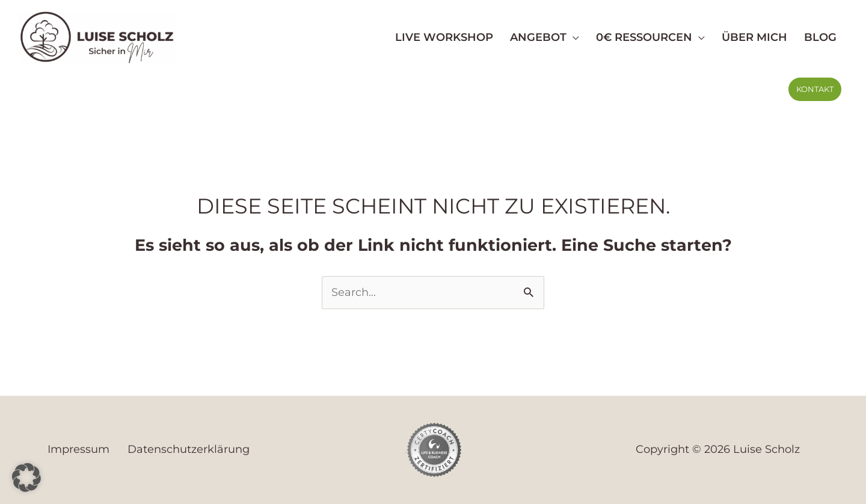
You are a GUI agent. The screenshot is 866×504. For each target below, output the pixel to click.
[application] (573, 37)
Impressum (78, 449)
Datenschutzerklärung (189, 449)
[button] (815, 89)
